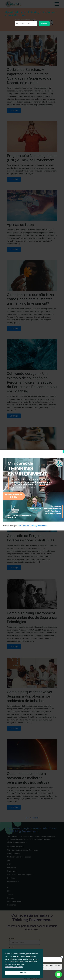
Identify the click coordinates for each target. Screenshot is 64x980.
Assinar (44, 24)
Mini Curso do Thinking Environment (33, 526)
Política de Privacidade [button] (14, 967)
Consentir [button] (22, 973)
